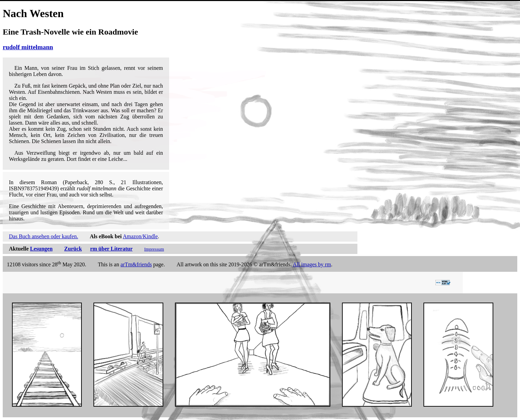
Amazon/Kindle (140, 236)
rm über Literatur (111, 249)
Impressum (154, 249)
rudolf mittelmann (28, 47)
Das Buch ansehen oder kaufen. (43, 236)
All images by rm (312, 264)
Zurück (73, 249)
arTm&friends (136, 264)
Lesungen (41, 249)
